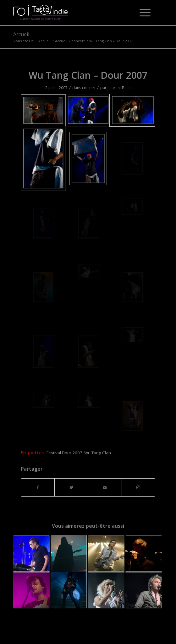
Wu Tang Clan (98, 453)
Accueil (21, 34)
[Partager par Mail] (105, 487)
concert (89, 88)
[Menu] (142, 13)
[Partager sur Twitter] (71, 487)
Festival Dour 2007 (64, 453)
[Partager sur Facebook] (38, 487)
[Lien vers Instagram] (139, 487)
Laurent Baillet (120, 88)
